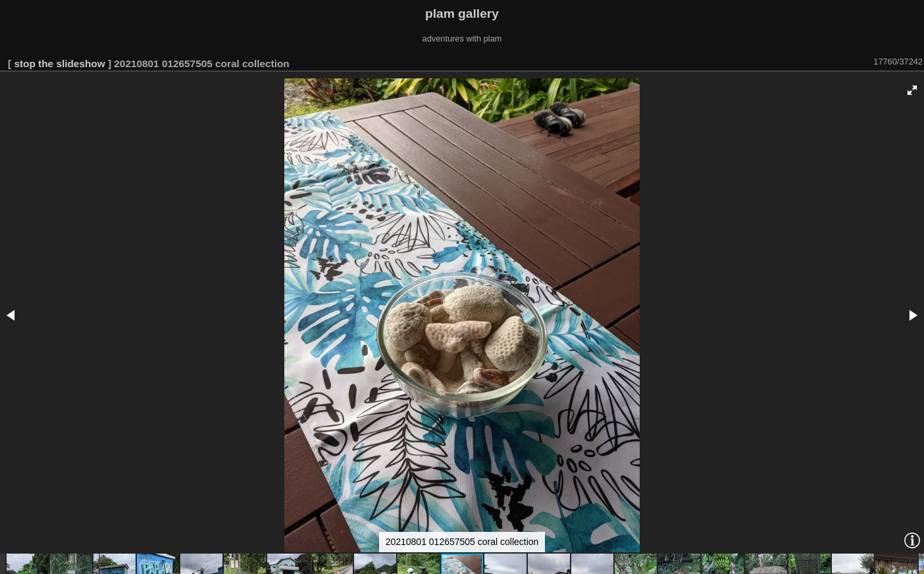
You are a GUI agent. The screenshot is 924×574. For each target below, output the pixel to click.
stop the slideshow (59, 64)
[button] (912, 90)
